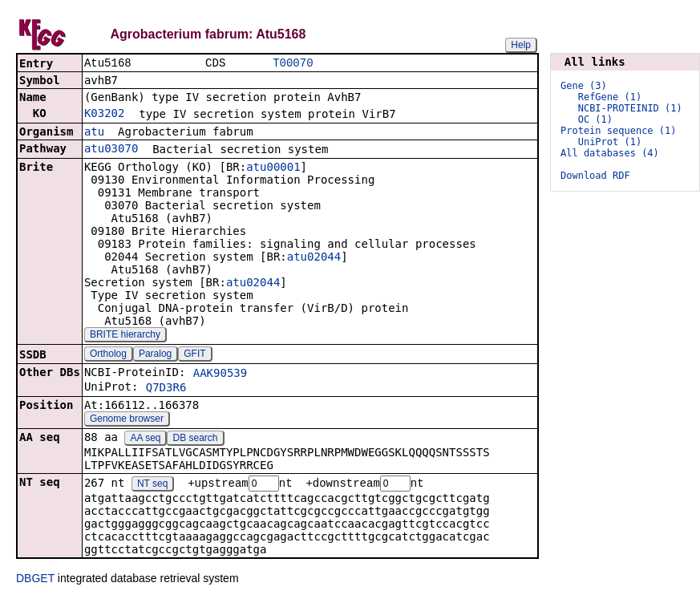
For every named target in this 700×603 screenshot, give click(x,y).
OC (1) (595, 119)
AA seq (145, 439)
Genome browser (127, 420)
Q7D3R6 (166, 389)
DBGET (35, 581)
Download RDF (595, 176)
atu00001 (273, 168)
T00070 (293, 64)
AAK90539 (220, 374)
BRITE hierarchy (125, 336)
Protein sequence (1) (619, 131)
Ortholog (108, 355)
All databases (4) (610, 153)
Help (521, 45)
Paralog (155, 355)
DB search (196, 439)
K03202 (105, 115)
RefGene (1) (610, 97)
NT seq (152, 486)
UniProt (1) (610, 142)
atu (94, 133)
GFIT (194, 355)
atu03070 (111, 150)
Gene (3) (584, 86)
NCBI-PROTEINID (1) (630, 108)
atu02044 (314, 258)
